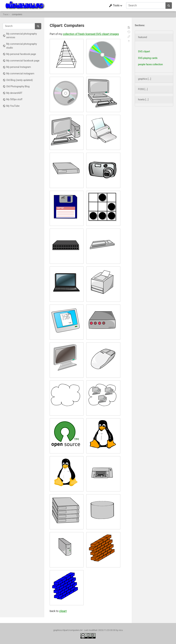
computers (17, 14)
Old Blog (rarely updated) (19, 80)
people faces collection (150, 64)
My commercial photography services (22, 36)
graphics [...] (144, 79)
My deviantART (14, 93)
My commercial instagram (20, 74)
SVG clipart (144, 52)
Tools (114, 6)
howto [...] (143, 100)
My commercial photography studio (22, 46)
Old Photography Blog (18, 87)
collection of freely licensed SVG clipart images (91, 34)
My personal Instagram (19, 67)
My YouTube (13, 106)
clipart (63, 611)
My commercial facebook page (23, 61)
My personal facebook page (21, 54)
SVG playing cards (148, 58)
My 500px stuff (14, 99)
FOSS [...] (143, 89)
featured (142, 37)
